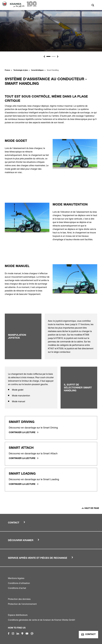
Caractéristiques (37, 70)
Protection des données (19, 599)
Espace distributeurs (18, 615)
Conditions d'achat (17, 588)
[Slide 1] (48, 56)
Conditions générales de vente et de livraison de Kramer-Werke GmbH (42, 620)
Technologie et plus (21, 70)
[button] (44, 57)
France (7, 70)
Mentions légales (16, 578)
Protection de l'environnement (22, 604)
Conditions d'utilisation (19, 583)
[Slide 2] (54, 56)
